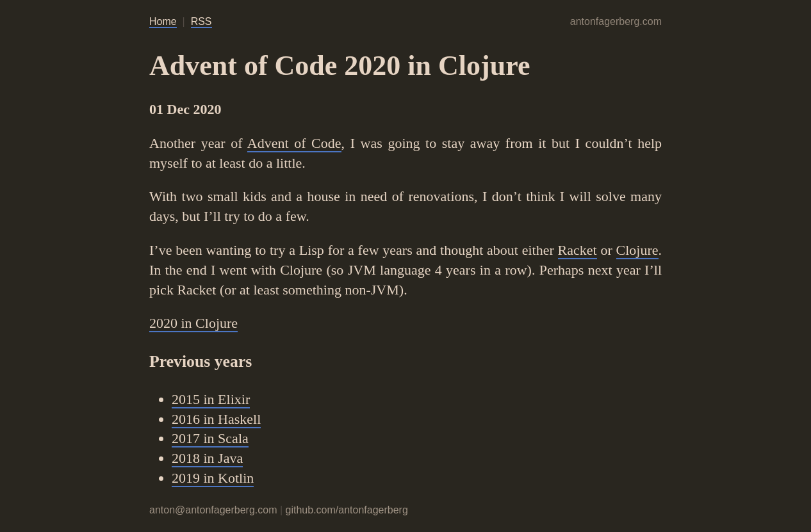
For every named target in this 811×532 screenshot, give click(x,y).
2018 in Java (207, 458)
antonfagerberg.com (616, 21)
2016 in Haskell (216, 419)
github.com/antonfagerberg (347, 510)
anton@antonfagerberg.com (213, 510)
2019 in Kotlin (213, 478)
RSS (201, 21)
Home (163, 21)
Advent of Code (294, 143)
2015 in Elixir (211, 399)
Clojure (637, 250)
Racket (578, 250)
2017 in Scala (210, 438)
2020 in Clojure (193, 323)
